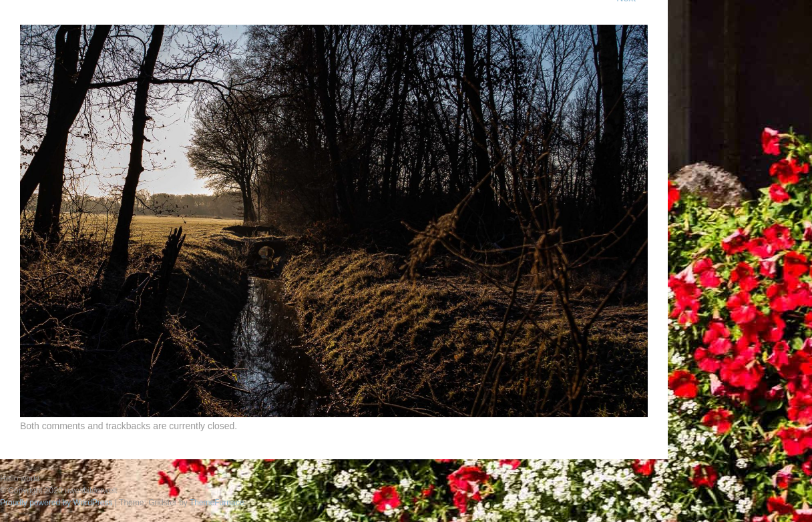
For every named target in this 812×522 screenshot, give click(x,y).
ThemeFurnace (217, 503)
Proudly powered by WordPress (56, 503)
